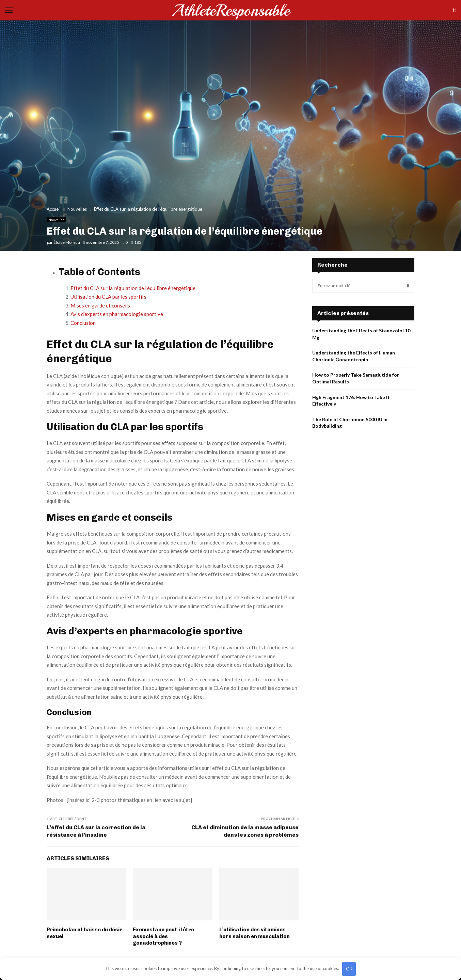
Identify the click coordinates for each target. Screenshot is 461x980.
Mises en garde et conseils (100, 305)
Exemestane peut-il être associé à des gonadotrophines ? (163, 936)
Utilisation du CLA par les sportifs (108, 297)
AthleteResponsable (231, 10)
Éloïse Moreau (67, 242)
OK (349, 969)
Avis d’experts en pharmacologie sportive (117, 314)
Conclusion (83, 323)
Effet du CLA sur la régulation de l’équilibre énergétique (133, 288)
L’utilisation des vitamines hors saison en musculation (255, 933)
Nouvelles (56, 220)
